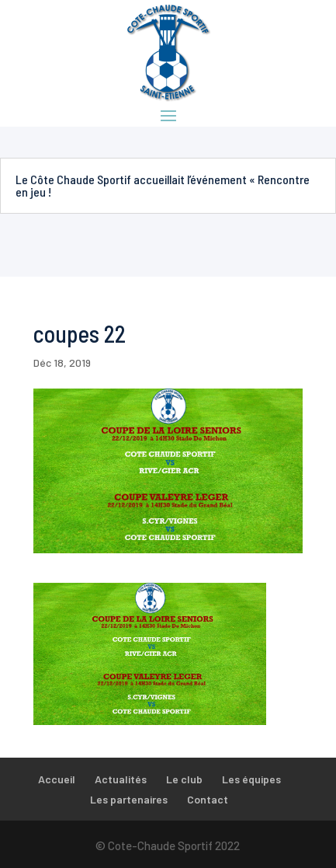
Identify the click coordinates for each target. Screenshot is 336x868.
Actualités (121, 779)
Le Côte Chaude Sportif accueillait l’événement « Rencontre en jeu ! (163, 185)
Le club (184, 779)
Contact (208, 799)
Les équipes (251, 779)
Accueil (57, 779)
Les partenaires (129, 799)
